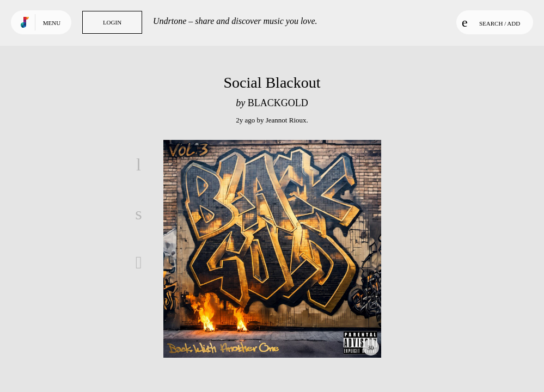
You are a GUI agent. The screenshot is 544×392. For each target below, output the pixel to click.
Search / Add (491, 22)
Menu (52, 23)
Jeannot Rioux (286, 120)
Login (112, 22)
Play (272, 249)
